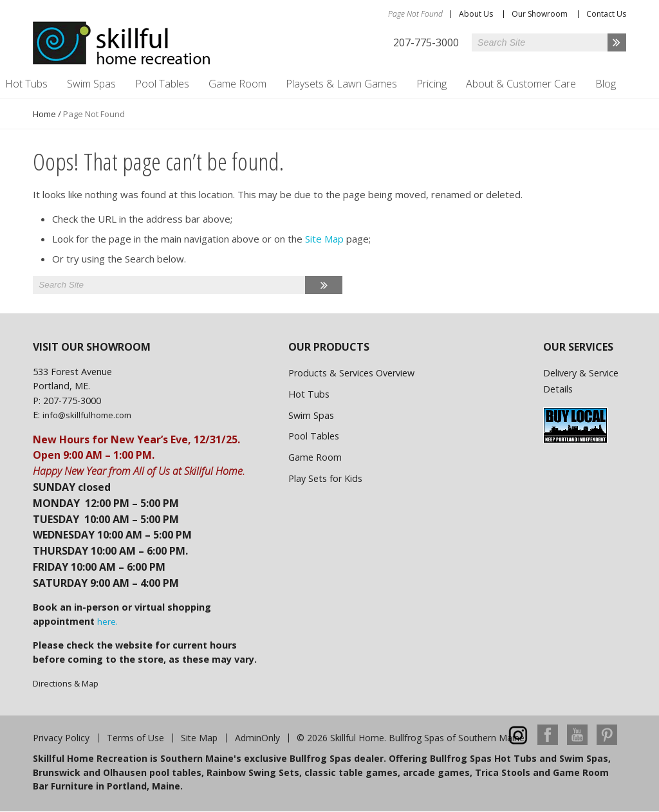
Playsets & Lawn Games (341, 84)
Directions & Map (66, 683)
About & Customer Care (521, 84)
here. (107, 622)
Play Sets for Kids (325, 478)
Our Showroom (540, 14)
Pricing (432, 84)
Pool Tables (162, 84)
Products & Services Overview (351, 373)
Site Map (324, 239)
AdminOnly (257, 738)
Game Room (237, 84)
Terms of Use (135, 738)
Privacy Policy (61, 738)
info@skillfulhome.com (87, 415)
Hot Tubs (309, 394)
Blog (606, 84)
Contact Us (606, 14)
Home (44, 114)
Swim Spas (91, 84)
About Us (476, 14)
